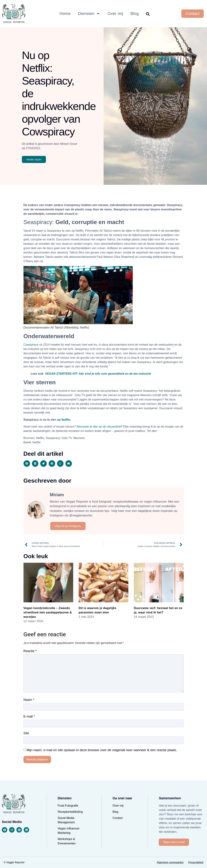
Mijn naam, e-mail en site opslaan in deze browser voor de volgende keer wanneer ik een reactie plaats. (102, 750)
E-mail (29, 716)
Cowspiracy (31, 345)
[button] (27, 464)
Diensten (89, 14)
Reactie (30, 651)
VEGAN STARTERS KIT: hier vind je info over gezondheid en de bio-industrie (98, 374)
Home (65, 14)
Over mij (115, 14)
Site (26, 733)
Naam (29, 700)
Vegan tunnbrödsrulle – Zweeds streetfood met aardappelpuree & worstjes (48, 612)
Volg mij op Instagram (68, 526)
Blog (135, 14)
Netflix (66, 420)
